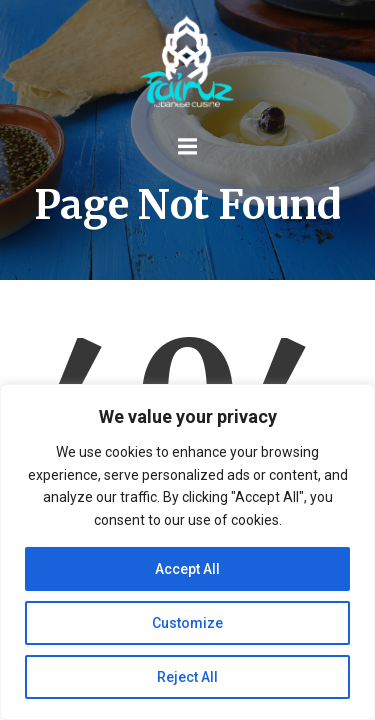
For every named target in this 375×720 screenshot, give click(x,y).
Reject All (187, 677)
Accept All (187, 569)
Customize (187, 623)
